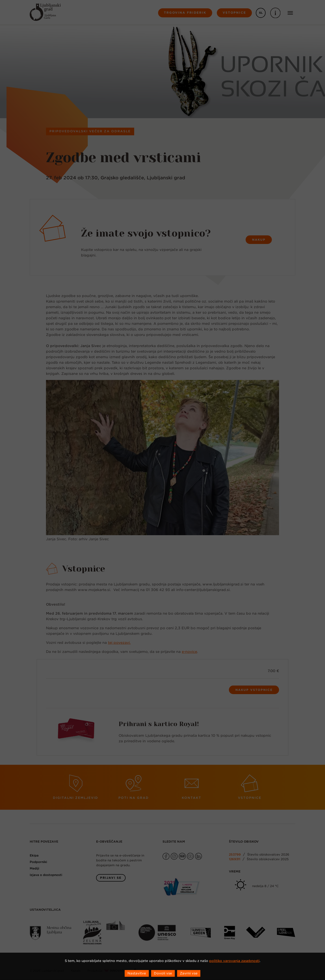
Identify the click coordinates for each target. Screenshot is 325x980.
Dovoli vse (163, 973)
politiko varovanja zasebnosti (234, 961)
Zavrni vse (189, 973)
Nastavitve (137, 973)
